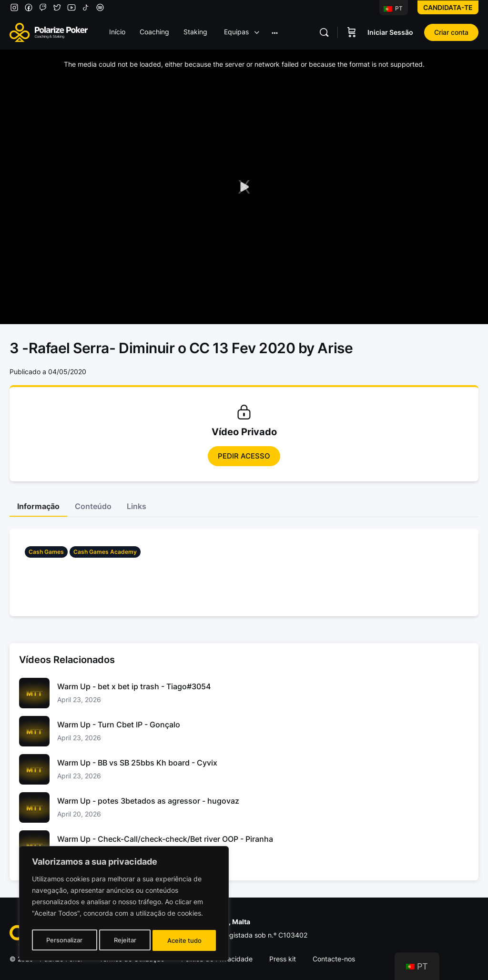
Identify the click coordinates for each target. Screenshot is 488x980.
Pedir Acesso (244, 456)
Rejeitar (125, 940)
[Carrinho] (352, 32)
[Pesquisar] (324, 32)
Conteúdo (93, 506)
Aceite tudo (185, 940)
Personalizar (64, 940)
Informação (38, 506)
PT (393, 8)
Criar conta (451, 32)
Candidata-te (448, 7)
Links (137, 506)
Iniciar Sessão (390, 32)
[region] (124, 905)
